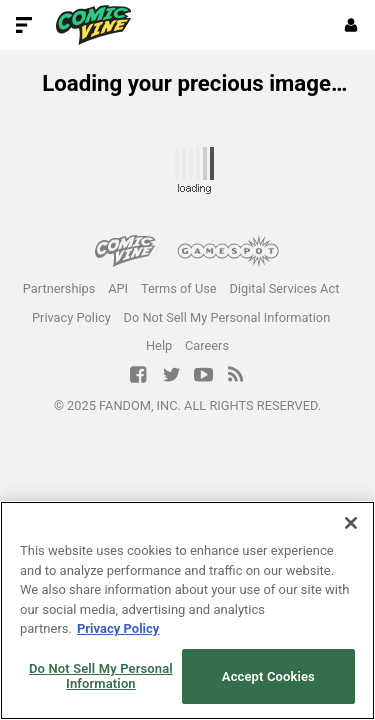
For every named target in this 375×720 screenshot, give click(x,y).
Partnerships (59, 288)
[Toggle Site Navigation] (24, 25)
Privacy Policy (71, 317)
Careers (207, 345)
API (118, 288)
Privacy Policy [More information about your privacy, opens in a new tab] (118, 628)
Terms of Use (179, 288)
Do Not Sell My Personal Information (227, 317)
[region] (187, 610)
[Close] (351, 523)
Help (159, 345)
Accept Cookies (268, 676)
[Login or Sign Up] (351, 25)
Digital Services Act (284, 288)
